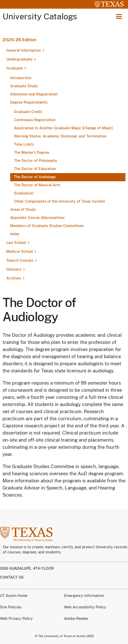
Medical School (20, 251)
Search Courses (20, 260)
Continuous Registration (35, 120)
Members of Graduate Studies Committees (47, 226)
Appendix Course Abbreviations (37, 218)
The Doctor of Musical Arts (37, 185)
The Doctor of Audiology (35, 177)
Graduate (14, 68)
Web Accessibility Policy (85, 607)
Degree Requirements (29, 102)
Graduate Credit (28, 112)
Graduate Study (24, 86)
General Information (23, 50)
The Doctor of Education (35, 169)
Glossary (14, 269)
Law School (16, 243)
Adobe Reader (76, 619)
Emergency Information (84, 596)
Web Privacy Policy (16, 619)
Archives (14, 278)
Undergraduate (19, 59)
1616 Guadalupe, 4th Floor (27, 568)
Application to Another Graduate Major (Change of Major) (63, 128)
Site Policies (11, 607)
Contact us (12, 577)
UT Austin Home (14, 596)
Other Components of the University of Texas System (59, 201)
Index (15, 234)
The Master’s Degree (32, 152)
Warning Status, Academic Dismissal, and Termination (60, 136)
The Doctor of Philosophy (36, 161)
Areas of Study (23, 209)
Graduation (24, 193)
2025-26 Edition (19, 40)
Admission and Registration (34, 94)
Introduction (21, 78)
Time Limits (24, 144)
